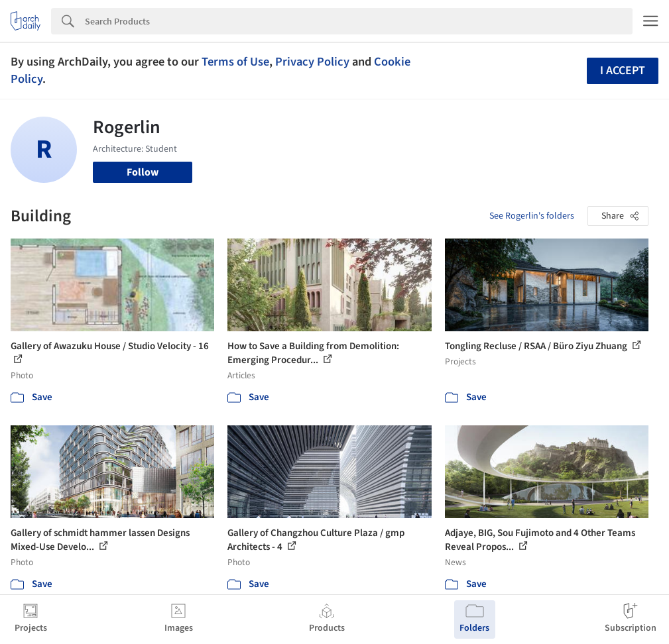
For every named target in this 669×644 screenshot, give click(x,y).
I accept (623, 71)
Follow (143, 172)
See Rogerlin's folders (532, 216)
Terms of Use (235, 62)
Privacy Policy (312, 62)
